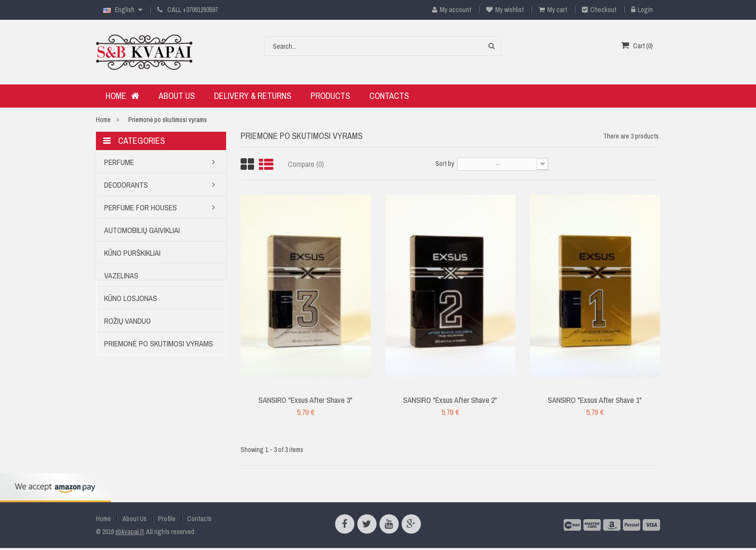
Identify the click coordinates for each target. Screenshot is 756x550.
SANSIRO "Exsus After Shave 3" (305, 400)
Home (103, 120)
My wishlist (505, 10)
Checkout (599, 10)
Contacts (199, 519)
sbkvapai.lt (129, 532)
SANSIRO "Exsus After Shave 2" (450, 400)
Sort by (445, 164)
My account (448, 10)
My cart (553, 10)
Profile (167, 519)
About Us (135, 519)
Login (642, 10)
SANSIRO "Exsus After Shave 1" (595, 400)
